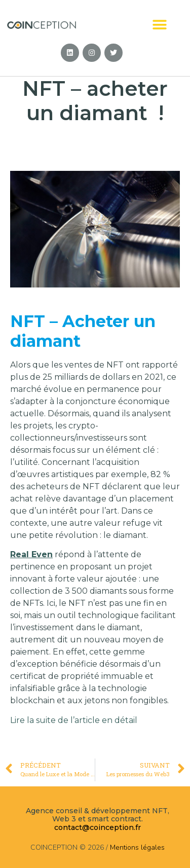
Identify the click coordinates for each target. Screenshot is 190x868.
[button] (160, 25)
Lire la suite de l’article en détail (74, 720)
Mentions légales (137, 847)
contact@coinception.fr (98, 827)
